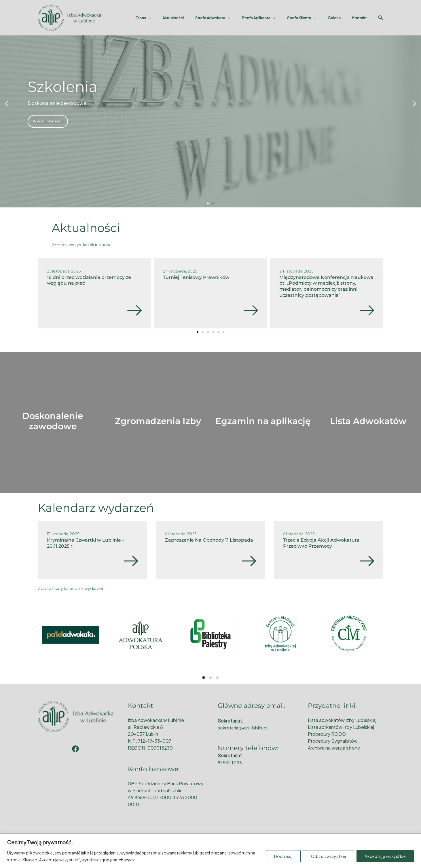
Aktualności (195, 18)
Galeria (340, 18)
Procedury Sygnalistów (333, 741)
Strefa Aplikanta (273, 18)
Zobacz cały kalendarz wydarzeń (72, 588)
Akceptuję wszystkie (385, 856)
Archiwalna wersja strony (334, 748)
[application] (175, 18)
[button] (6, 104)
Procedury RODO (327, 734)
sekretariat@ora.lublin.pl (244, 728)
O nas (169, 18)
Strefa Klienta (312, 18)
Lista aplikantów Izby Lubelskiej (341, 727)
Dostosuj (283, 856)
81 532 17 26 (230, 762)
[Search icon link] (381, 18)
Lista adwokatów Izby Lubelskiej (342, 720)
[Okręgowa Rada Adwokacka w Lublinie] (69, 17)
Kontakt (361, 18)
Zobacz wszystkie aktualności (84, 244)
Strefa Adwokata (231, 18)
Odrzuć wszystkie (329, 856)
